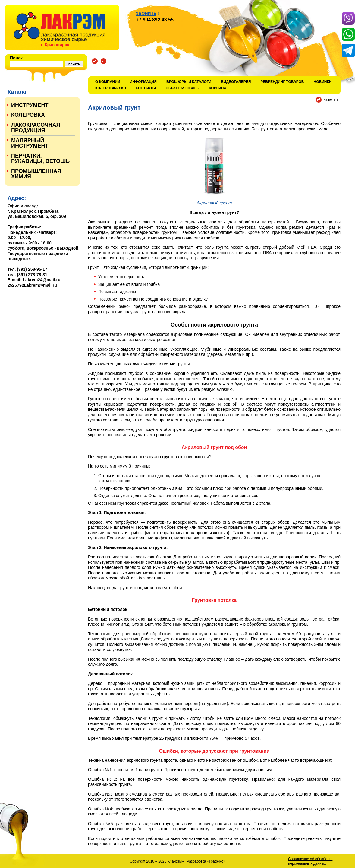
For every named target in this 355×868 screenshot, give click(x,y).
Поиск (16, 58)
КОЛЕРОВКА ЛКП (111, 88)
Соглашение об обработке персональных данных (310, 861)
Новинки (323, 82)
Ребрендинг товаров (282, 82)
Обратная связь (182, 88)
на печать (331, 99)
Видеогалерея (236, 82)
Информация (143, 82)
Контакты (146, 88)
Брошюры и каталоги (189, 82)
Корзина (218, 88)
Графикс (216, 861)
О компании (108, 82)
